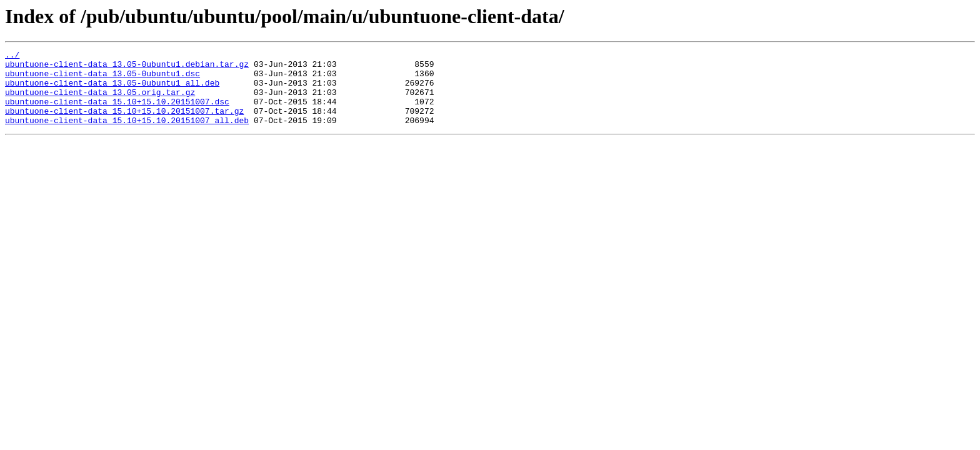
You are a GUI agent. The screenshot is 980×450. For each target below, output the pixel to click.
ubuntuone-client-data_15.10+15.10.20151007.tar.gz (124, 124)
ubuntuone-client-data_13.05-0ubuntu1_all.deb (112, 90)
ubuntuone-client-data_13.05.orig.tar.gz (100, 101)
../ (12, 56)
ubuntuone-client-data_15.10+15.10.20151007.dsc (117, 112)
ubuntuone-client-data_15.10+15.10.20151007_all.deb (127, 135)
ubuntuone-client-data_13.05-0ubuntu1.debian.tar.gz (127, 67)
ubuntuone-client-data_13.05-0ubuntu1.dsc (102, 79)
